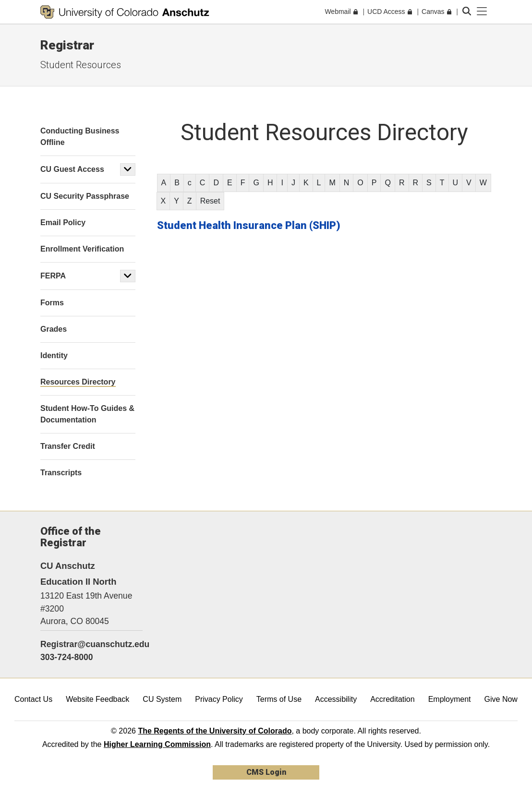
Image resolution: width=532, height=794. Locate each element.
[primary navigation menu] (482, 12)
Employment (450, 699)
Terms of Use (279, 699)
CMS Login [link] (266, 772)
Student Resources (81, 65)
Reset (210, 201)
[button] (128, 169)
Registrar (67, 45)
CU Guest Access (72, 169)
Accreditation (393, 699)
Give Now (501, 699)
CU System (162, 699)
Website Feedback (97, 699)
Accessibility (336, 699)
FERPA (53, 276)
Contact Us (33, 699)
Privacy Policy (219, 699)
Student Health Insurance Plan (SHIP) (249, 225)
